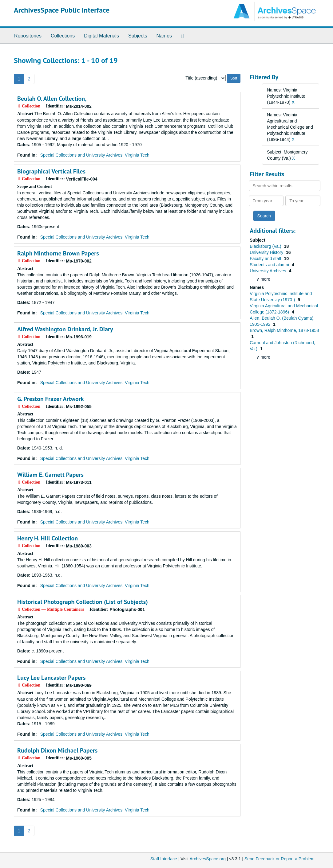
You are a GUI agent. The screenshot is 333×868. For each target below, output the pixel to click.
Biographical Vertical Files (51, 171)
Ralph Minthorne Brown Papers (58, 253)
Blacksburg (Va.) (266, 246)
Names (164, 36)
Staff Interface (164, 859)
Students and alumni (270, 265)
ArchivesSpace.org (208, 859)
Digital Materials (101, 36)
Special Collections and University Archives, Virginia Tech (95, 155)
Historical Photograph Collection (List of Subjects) (83, 602)
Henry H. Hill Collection (48, 538)
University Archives (268, 271)
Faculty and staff (266, 259)
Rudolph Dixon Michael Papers (57, 750)
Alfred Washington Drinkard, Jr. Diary (65, 329)
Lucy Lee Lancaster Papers (52, 678)
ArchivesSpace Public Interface (62, 10)
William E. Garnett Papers (50, 475)
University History (267, 252)
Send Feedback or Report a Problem (279, 859)
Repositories (28, 36)
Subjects (138, 36)
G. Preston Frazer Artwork (51, 399)
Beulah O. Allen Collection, (52, 99)
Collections (63, 36)
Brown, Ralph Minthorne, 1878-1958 (284, 330)
